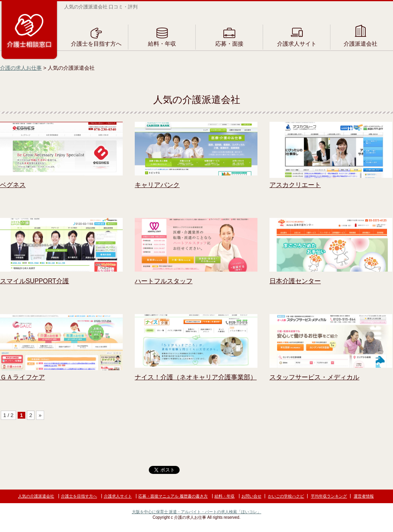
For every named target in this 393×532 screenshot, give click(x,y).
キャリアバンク (157, 185)
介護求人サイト (297, 44)
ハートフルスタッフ (164, 281)
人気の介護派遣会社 (36, 496)
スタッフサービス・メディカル (314, 377)
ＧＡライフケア (22, 377)
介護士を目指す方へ (96, 44)
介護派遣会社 (361, 44)
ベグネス (13, 185)
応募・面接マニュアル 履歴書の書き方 (173, 496)
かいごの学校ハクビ (286, 496)
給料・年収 (162, 44)
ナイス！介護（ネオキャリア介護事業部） (196, 377)
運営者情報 (364, 496)
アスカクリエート (295, 185)
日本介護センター (295, 281)
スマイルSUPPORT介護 (34, 281)
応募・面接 (229, 44)
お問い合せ (251, 496)
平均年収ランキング (329, 496)
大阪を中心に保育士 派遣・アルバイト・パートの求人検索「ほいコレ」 (197, 512)
